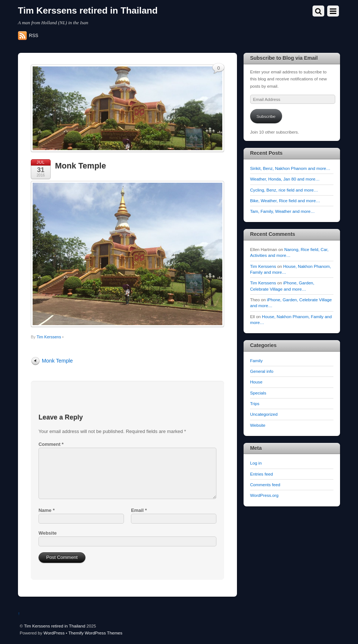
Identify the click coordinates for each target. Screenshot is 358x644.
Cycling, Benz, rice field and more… (284, 190)
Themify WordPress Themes (95, 633)
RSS (34, 36)
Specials (258, 393)
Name (47, 510)
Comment (51, 444)
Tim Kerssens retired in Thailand (54, 626)
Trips (255, 403)
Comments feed (265, 485)
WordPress (54, 633)
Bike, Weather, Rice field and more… (285, 201)
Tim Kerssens (49, 337)
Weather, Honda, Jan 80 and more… (285, 179)
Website (48, 533)
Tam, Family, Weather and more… (282, 211)
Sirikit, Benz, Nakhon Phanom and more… (290, 168)
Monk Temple (81, 166)
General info (262, 371)
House (256, 382)
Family (256, 361)
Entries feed (262, 474)
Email (139, 510)
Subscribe (266, 116)
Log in (256, 463)
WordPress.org (264, 495)
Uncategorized (264, 414)
